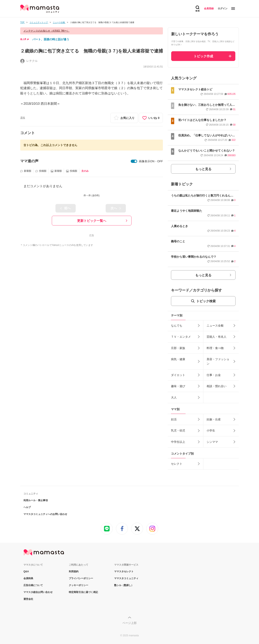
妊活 (174, 419)
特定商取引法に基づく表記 (83, 592)
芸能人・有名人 (217, 337)
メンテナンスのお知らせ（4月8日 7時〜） (46, 31)
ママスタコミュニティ (126, 578)
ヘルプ (27, 507)
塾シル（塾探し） (124, 585)
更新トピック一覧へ (92, 221)
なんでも (177, 326)
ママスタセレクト (124, 571)
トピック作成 (203, 56)
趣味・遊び (178, 386)
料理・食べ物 (215, 348)
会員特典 (28, 578)
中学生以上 (178, 442)
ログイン (223, 9)
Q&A (26, 571)
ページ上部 (129, 623)
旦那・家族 (178, 348)
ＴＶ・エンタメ (181, 337)
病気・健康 (178, 359)
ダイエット (178, 375)
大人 (174, 397)
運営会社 (28, 599)
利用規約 (74, 571)
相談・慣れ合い (217, 386)
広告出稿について (33, 585)
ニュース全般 (215, 326)
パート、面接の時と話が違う (51, 39)
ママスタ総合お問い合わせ (38, 592)
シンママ (212, 442)
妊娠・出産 (214, 419)
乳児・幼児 (178, 430)
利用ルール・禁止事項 (36, 500)
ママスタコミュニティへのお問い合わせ (45, 514)
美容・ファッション (218, 361)
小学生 (211, 430)
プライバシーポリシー (81, 578)
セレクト (177, 464)
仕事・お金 (214, 375)
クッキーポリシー (79, 585)
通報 (23, 118)
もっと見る (203, 169)
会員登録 (209, 9)
